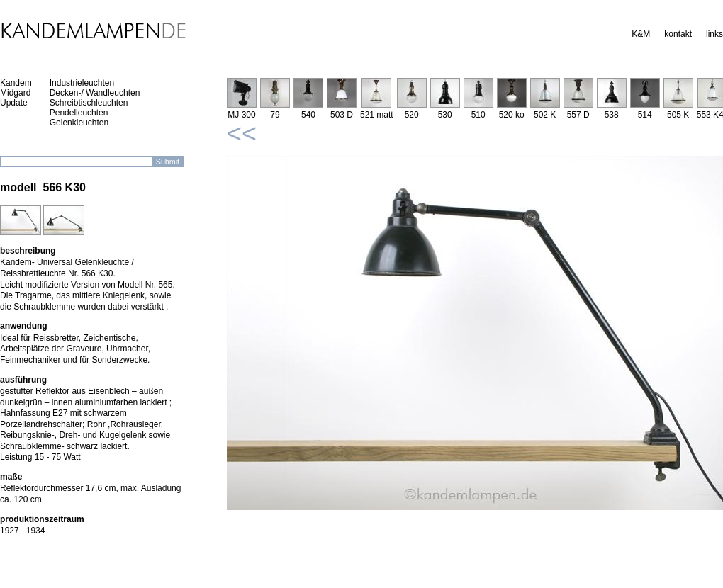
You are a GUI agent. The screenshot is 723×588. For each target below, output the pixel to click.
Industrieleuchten (82, 83)
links (714, 34)
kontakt (678, 34)
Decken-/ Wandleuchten (95, 93)
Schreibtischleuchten (89, 103)
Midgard (15, 93)
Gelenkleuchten (79, 123)
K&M (641, 34)
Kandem (16, 83)
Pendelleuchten (79, 113)
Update (14, 103)
